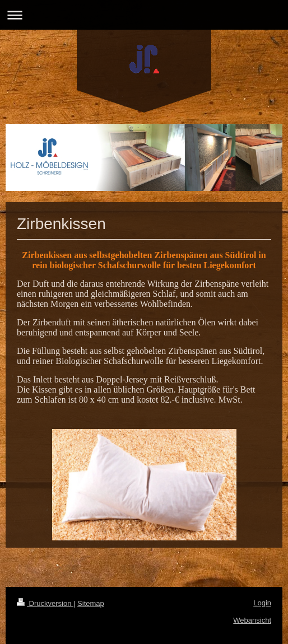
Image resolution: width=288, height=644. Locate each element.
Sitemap (91, 603)
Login (262, 603)
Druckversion (45, 603)
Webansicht (252, 620)
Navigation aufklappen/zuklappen (144, 15)
